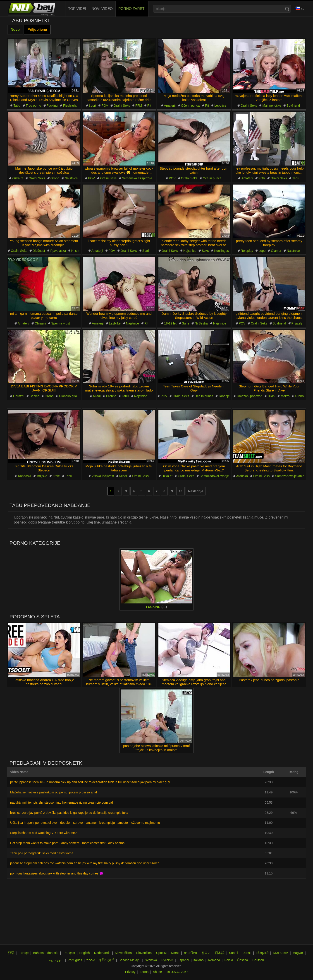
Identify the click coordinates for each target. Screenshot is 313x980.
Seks (205, 251)
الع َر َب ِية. (56, 960)
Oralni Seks (122, 106)
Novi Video (102, 9)
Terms (144, 972)
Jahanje (224, 396)
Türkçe (24, 953)
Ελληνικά (262, 953)
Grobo (55, 178)
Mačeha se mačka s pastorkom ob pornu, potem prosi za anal (54, 792)
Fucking (52, 106)
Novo (15, 30)
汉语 (11, 953)
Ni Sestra (201, 323)
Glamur (276, 251)
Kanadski (24, 476)
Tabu (17, 106)
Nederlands (102, 953)
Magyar (298, 953)
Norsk (175, 953)
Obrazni (40, 323)
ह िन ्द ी (107, 960)
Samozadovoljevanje (214, 476)
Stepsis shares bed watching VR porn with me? (43, 833)
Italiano (198, 960)
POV (105, 106)
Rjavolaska (58, 251)
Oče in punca (190, 106)
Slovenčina (144, 953)
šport (92, 106)
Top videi (77, 9)
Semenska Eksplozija (137, 178)
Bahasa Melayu (130, 960)
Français (69, 953)
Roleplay (247, 251)
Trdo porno (33, 106)
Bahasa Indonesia (46, 953)
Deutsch (258, 960)
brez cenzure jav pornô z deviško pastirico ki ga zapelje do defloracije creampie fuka (69, 813)
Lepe (262, 251)
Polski (228, 960)
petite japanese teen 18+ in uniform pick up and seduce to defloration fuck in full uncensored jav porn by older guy (90, 782)
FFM (139, 106)
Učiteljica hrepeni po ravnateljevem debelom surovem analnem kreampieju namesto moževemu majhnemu (85, 823)
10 (181, 491)
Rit (149, 106)
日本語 (220, 953)
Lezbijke (115, 323)
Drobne (111, 396)
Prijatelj (297, 323)
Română (214, 960)
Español (183, 960)
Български (281, 953)
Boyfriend (293, 106)
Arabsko (242, 476)
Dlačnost (39, 251)
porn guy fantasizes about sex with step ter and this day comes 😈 (57, 873)
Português (75, 960)
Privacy (130, 972)
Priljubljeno (37, 30)
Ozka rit (18, 178)
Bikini (271, 396)
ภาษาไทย (190, 953)
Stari (146, 251)
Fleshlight (70, 106)
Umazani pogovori (250, 396)
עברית (91, 960)
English (85, 953)
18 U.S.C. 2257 (177, 972)
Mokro (285, 396)
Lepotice (220, 106)
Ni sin (75, 251)
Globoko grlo (68, 396)
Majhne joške (272, 106)
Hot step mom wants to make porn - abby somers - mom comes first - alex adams (67, 843)
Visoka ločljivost (103, 476)
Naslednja (196, 491)
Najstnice (71, 178)
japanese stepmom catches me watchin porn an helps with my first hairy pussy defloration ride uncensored (85, 863)
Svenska (151, 960)
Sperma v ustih (62, 323)
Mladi (97, 396)
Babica (35, 396)
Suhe (186, 323)
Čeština (243, 960)
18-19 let (170, 323)
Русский (167, 960)
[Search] (287, 9)
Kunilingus (221, 251)
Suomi (234, 953)
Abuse (158, 972)
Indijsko (42, 476)
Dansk (247, 953)
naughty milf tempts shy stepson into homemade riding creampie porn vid (62, 802)
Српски (161, 953)
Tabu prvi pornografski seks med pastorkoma (42, 853)
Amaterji (170, 106)
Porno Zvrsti (132, 9)
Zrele (56, 476)
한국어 (206, 953)
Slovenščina (123, 953)
